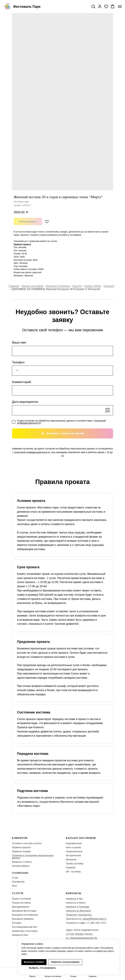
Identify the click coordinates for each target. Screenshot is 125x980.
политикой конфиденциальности (32, 452)
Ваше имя (19, 343)
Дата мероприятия (25, 402)
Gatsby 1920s (93, 286)
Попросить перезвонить (79, 915)
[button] (93, 6)
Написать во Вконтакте (79, 911)
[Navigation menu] (120, 7)
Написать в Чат (74, 899)
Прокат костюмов (32, 286)
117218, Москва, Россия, (79, 934)
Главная (14, 286)
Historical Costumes (58, 286)
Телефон (18, 362)
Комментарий (21, 382)
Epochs (77, 286)
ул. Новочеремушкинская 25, (82, 938)
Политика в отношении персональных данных (33, 857)
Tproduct (109, 286)
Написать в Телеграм (77, 907)
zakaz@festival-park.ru (94, 919)
